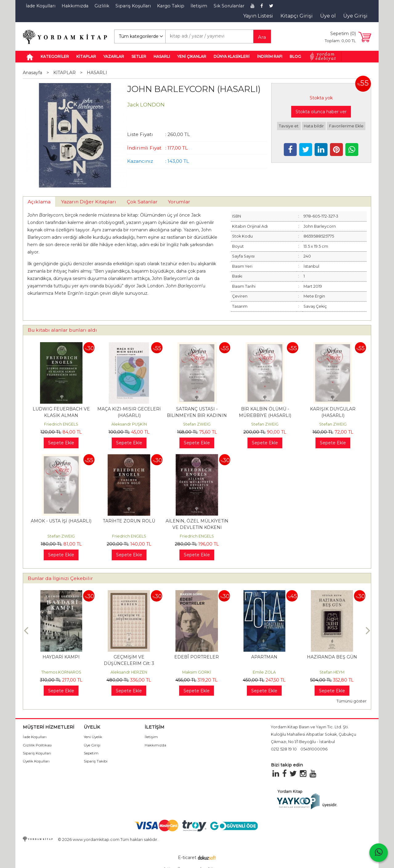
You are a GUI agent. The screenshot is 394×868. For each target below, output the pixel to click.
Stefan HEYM (332, 672)
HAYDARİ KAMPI (61, 657)
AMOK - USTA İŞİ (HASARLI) (61, 521)
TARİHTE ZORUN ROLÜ (129, 521)
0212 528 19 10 (284, 749)
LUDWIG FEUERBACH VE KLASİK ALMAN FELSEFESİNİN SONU (61, 415)
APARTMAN (264, 657)
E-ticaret (187, 858)
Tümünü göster (352, 701)
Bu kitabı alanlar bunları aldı (62, 330)
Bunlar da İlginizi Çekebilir (60, 578)
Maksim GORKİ (197, 672)
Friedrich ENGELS (61, 424)
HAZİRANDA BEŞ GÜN (332, 657)
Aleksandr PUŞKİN (129, 424)
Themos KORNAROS (61, 672)
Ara (262, 37)
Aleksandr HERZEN (129, 672)
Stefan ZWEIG (197, 424)
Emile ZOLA (264, 672)
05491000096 (314, 749)
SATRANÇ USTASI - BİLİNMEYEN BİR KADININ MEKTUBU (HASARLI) (197, 415)
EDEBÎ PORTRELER (197, 657)
